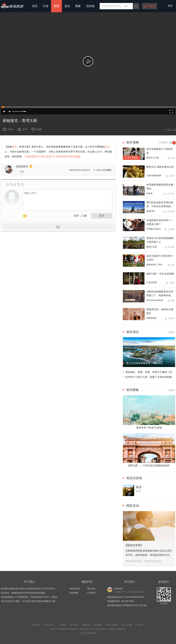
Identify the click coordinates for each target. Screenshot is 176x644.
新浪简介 (37, 625)
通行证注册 (126, 625)
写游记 (151, 6)
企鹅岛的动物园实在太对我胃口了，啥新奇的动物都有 (160, 295)
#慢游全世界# (134, 545)
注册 (85, 216)
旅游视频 (74, 593)
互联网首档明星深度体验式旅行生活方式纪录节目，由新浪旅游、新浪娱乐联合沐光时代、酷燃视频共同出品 (149, 555)
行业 (46, 6)
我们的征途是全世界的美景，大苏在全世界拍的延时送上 (160, 206)
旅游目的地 (75, 589)
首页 (35, 6)
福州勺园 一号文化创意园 (160, 274)
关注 (21, 172)
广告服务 (62, 625)
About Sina (50, 625)
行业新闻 (91, 593)
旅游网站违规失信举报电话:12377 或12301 (127, 605)
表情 (27, 216)
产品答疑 (139, 625)
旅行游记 (91, 589)
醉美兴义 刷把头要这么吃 (160, 167)
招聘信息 (86, 625)
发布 (102, 216)
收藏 (39, 129)
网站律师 (98, 625)
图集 (78, 6)
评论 (11, 129)
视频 (56, 6)
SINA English (112, 625)
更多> (172, 332)
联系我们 (74, 625)
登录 (76, 216)
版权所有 (63, 629)
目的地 (90, 6)
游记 (67, 6)
